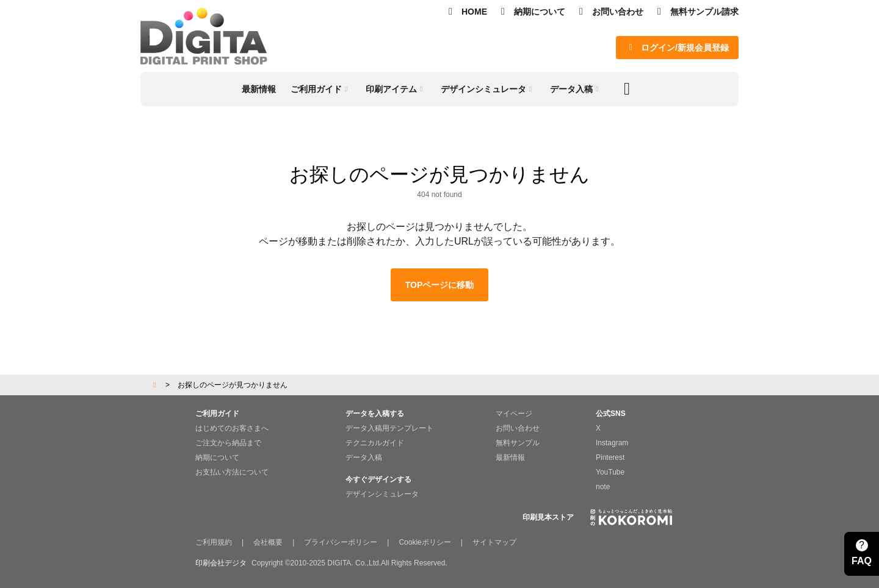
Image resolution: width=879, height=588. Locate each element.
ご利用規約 (214, 542)
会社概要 (268, 542)
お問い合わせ (609, 12)
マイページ (514, 414)
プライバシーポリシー (341, 542)
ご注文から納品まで (228, 443)
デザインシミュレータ (382, 494)
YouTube (610, 472)
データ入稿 (364, 457)
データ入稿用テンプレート (389, 428)
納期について (531, 12)
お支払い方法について (232, 472)
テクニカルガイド (375, 443)
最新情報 (510, 457)
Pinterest (610, 457)
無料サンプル (518, 443)
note (603, 487)
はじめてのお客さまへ (232, 428)
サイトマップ (494, 542)
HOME (466, 12)
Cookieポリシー (425, 542)
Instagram (612, 443)
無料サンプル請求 (696, 12)
